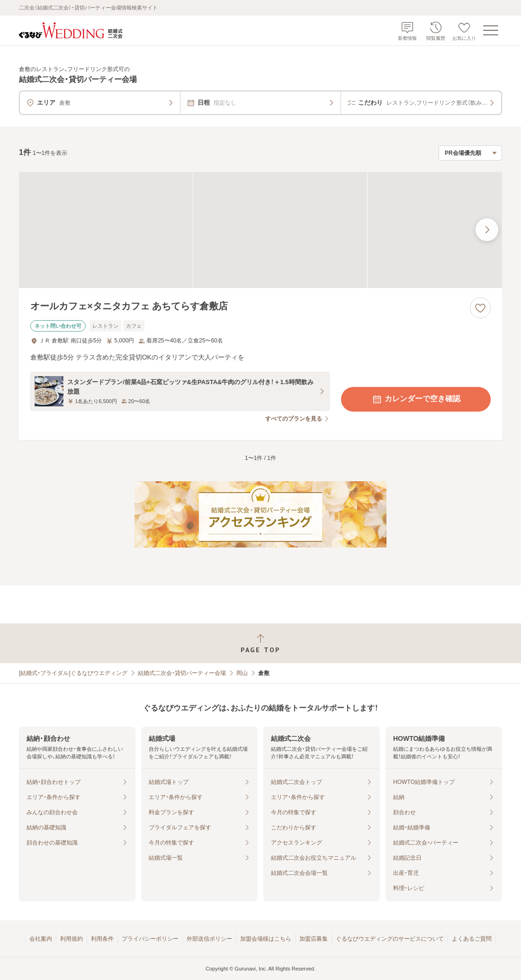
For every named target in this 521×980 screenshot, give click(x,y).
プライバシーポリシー (150, 939)
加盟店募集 (314, 939)
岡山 (242, 673)
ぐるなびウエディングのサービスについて (390, 939)
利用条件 (102, 939)
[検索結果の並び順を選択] (470, 153)
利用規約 (72, 939)
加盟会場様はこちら (266, 939)
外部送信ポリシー (209, 939)
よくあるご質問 (472, 939)
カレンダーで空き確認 (416, 399)
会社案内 (41, 939)
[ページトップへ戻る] (260, 643)
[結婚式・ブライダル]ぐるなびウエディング (73, 673)
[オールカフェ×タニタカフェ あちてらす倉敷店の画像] (260, 230)
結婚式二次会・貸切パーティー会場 (182, 673)
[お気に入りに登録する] (480, 308)
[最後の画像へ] (487, 230)
